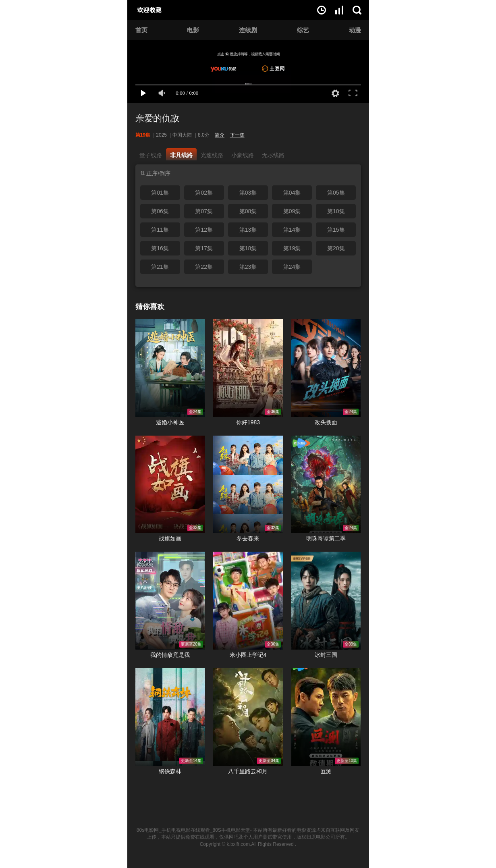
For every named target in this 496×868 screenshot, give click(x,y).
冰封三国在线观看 (326, 601)
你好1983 (248, 422)
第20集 (336, 248)
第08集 (248, 211)
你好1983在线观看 (248, 368)
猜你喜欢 (150, 307)
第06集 (160, 211)
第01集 (160, 193)
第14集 (292, 230)
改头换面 (326, 422)
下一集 (237, 135)
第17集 (204, 248)
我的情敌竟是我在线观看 (170, 601)
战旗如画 (170, 538)
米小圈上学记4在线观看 (248, 601)
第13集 (248, 230)
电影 (193, 30)
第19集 (292, 248)
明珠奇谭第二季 (326, 538)
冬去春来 (248, 538)
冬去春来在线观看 (248, 485)
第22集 (204, 267)
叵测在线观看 (326, 717)
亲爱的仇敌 (158, 118)
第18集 (248, 248)
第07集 (204, 211)
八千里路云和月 (248, 771)
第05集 (336, 193)
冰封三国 (326, 655)
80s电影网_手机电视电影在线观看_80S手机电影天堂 (193, 830)
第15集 (336, 230)
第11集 (160, 230)
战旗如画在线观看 (170, 485)
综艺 (303, 30)
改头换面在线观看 (326, 368)
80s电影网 (158, 10)
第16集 (160, 248)
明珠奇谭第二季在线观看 (326, 485)
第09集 (292, 211)
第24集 (292, 267)
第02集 (204, 193)
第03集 (248, 193)
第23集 (248, 267)
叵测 (326, 771)
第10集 (336, 211)
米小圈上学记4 (248, 655)
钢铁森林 (170, 771)
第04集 (292, 193)
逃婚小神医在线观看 (170, 368)
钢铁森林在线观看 (170, 717)
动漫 (355, 30)
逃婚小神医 (170, 422)
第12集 (204, 230)
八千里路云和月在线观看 (248, 717)
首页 (141, 30)
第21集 (160, 267)
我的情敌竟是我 (170, 655)
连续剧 (248, 30)
